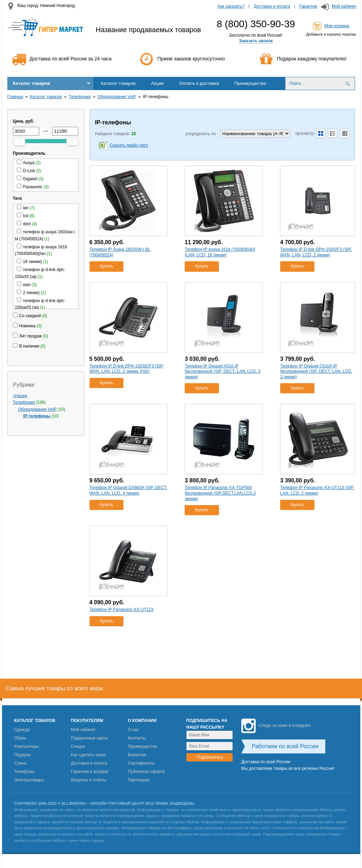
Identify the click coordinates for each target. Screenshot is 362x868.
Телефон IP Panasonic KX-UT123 (122, 610)
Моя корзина (337, 26)
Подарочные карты (90, 738)
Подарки (23, 755)
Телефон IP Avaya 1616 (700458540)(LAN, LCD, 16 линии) (220, 252)
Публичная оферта (146, 772)
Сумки (20, 763)
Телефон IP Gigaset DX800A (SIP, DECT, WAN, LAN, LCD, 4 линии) (129, 490)
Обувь (20, 738)
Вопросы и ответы (89, 780)
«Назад (20, 396)
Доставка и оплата (272, 6)
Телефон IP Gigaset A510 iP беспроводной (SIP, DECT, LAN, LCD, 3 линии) (222, 371)
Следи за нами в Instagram (276, 725)
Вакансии (137, 755)
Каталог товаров (32, 83)
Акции (157, 83)
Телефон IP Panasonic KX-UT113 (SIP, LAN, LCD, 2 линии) (317, 490)
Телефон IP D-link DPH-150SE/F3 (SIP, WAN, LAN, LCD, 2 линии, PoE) (127, 369)
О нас (133, 730)
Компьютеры (27, 746)
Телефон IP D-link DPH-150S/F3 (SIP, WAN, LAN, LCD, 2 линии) (316, 252)
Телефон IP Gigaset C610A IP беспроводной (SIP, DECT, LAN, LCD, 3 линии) (316, 371)
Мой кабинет (344, 6)
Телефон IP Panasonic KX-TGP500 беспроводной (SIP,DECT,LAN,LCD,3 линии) (220, 493)
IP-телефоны (37, 416)
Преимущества (250, 83)
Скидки (78, 746)
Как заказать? (231, 6)
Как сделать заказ (88, 755)
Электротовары (29, 780)
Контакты (137, 738)
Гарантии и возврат (90, 772)
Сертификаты (141, 763)
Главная (15, 97)
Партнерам (139, 780)
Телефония (80, 97)
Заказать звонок (256, 41)
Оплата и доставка (199, 83)
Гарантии (308, 6)
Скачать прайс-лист (129, 145)
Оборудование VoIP (117, 97)
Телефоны (24, 772)
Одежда (22, 730)
